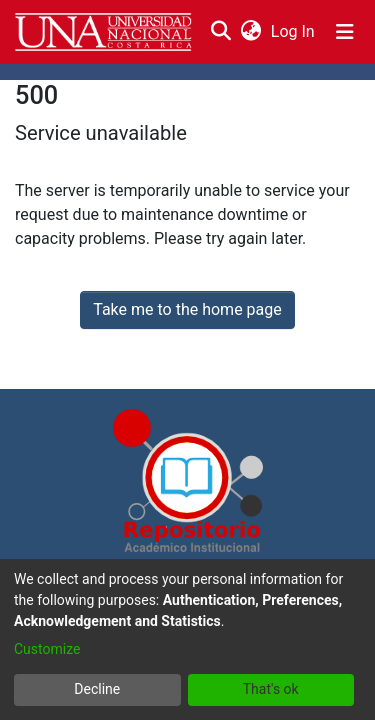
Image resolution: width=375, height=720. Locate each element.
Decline (97, 689)
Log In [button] (294, 31)
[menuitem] (250, 32)
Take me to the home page (187, 309)
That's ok (271, 689)
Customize (47, 649)
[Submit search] (220, 32)
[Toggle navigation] (345, 32)
